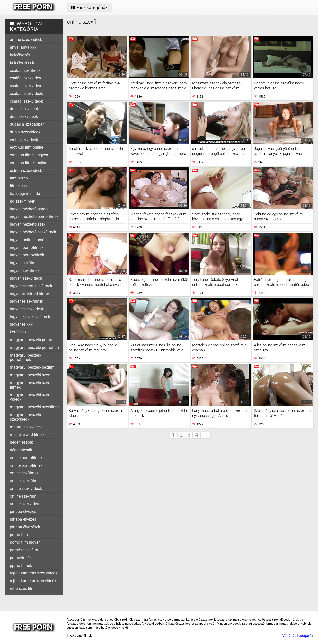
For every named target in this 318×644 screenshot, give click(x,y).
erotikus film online (27, 147)
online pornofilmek (26, 458)
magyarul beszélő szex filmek (30, 385)
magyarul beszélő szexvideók (25, 417)
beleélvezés (20, 55)
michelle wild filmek (27, 435)
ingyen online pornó (27, 240)
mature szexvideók (26, 427)
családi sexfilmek (25, 70)
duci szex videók (24, 109)
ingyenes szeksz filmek (30, 317)
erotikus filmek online (29, 163)
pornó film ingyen (25, 542)
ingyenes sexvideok (27, 309)
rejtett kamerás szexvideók (33, 581)
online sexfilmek (24, 473)
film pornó (19, 178)
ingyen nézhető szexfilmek (33, 232)
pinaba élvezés (23, 519)
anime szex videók (26, 40)
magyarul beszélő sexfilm (32, 367)
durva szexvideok (25, 132)
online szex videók (26, 488)
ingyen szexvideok (26, 278)
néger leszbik (21, 442)
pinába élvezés (23, 512)
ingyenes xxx (21, 324)
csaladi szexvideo (25, 86)
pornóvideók (21, 558)
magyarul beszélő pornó (31, 340)
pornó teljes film (24, 550)
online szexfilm (23, 496)
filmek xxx (19, 186)
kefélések (18, 332)
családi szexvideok (26, 93)
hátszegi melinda (25, 194)
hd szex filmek (22, 201)
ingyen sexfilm (23, 263)
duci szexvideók (24, 117)
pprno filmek (21, 565)
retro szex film (22, 589)
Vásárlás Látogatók (298, 636)
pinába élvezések (25, 527)
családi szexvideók (26, 101)
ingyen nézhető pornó (29, 209)
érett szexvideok (24, 140)
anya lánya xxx (23, 47)
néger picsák (21, 450)
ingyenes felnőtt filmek (30, 294)
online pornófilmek (26, 465)
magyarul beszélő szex (30, 375)
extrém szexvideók (26, 170)
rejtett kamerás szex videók (34, 573)
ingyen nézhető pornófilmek (34, 217)
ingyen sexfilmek (25, 270)
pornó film (19, 535)
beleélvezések (22, 63)
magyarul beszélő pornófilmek (25, 357)
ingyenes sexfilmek (27, 301)
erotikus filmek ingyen (29, 155)
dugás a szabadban (27, 124)
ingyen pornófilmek (27, 247)
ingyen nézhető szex (28, 224)
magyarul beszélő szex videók (30, 397)
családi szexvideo (25, 78)
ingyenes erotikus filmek (31, 286)
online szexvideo (24, 504)
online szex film (24, 481)
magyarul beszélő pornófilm (34, 347)
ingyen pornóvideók (27, 255)
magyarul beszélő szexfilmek (35, 407)
